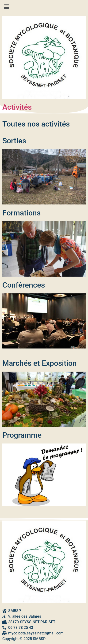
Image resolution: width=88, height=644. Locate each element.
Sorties (14, 141)
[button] (44, 7)
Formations (21, 213)
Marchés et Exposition (40, 363)
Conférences (24, 285)
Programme (22, 435)
